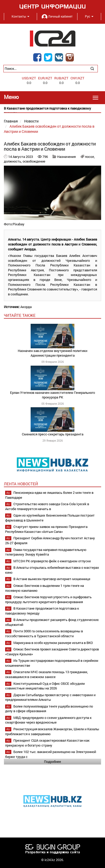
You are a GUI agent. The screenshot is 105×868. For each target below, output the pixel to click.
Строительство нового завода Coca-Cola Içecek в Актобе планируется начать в (47, 506)
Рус (89, 16)
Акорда (26, 307)
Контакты (20, 16)
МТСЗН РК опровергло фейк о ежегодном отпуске (52, 561)
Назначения (66, 157)
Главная (11, 121)
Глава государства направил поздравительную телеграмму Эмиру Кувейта (46, 552)
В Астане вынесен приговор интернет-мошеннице (52, 579)
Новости (31, 121)
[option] (52, 111)
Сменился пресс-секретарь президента (53, 434)
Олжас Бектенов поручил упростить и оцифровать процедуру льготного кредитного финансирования (48, 599)
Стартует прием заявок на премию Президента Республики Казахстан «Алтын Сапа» (46, 529)
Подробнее (52, 762)
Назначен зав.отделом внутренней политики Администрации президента (52, 353)
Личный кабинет (57, 16)
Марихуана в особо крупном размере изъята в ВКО (53, 643)
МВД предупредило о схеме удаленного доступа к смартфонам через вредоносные (48, 720)
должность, (13, 161)
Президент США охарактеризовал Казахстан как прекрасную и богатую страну (47, 743)
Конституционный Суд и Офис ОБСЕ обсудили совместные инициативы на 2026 (45, 686)
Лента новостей (21, 484)
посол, (90, 157)
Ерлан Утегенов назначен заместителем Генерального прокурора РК (52, 395)
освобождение (34, 161)
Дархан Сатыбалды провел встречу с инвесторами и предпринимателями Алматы (50, 697)
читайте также (20, 315)
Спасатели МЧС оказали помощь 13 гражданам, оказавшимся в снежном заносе (47, 674)
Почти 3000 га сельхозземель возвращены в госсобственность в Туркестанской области (44, 633)
